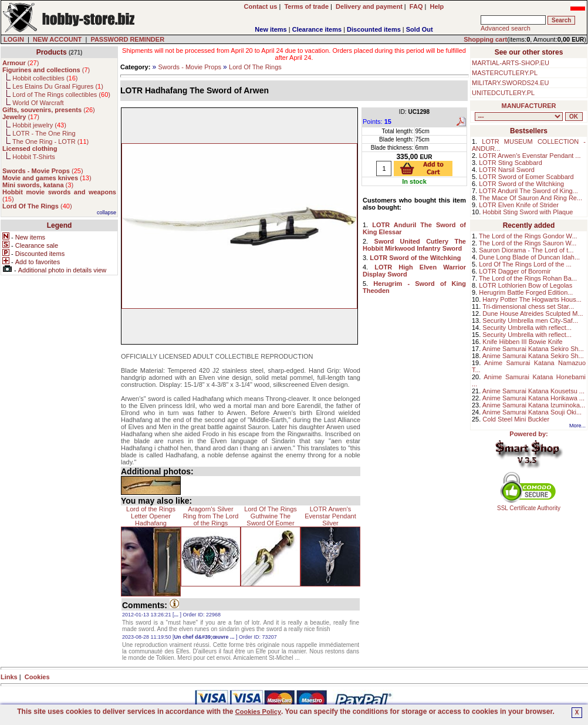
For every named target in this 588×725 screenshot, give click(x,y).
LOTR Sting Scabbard (511, 163)
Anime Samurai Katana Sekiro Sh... (533, 349)
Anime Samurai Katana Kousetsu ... (533, 391)
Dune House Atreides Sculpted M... (533, 313)
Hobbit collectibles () (45, 78)
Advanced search (506, 28)
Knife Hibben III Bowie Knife (522, 342)
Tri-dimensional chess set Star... (528, 306)
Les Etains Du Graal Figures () (58, 86)
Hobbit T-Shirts (34, 157)
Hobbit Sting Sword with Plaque (528, 212)
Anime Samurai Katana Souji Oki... (532, 412)
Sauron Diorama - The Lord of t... (526, 250)
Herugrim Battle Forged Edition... (526, 292)
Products (52, 52)
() (21, 63)
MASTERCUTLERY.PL (505, 73)
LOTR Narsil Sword (507, 170)
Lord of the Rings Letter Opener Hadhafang (151, 516)
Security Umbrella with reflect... (527, 328)
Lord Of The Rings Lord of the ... (525, 264)
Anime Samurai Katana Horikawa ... (533, 398)
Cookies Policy (258, 711)
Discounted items (374, 29)
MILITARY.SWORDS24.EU (510, 83)
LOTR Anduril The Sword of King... (528, 191)
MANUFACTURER (529, 106)
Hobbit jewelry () (39, 125)
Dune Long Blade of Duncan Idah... (529, 257)
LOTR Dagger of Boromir (515, 271)
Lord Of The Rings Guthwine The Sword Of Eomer (271, 516)
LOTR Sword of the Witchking (521, 184)
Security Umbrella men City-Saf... (530, 321)
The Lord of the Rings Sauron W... (528, 243)
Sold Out (420, 29)
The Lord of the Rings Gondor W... (528, 236)
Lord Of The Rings (255, 67)
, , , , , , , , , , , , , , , (519, 117)
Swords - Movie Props (190, 67)
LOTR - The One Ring (44, 133)
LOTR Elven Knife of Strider (519, 205)
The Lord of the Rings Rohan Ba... (528, 278)
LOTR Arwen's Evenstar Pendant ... (530, 156)
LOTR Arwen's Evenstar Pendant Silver (330, 516)
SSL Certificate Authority (529, 505)
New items (271, 29)
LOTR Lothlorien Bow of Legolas (526, 285)
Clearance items (317, 29)
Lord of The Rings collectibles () (61, 95)
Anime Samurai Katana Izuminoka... (534, 405)
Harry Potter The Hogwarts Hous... (532, 299)
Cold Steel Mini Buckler (516, 419)
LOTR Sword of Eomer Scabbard (526, 177)
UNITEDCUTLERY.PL (503, 93)
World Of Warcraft (38, 103)
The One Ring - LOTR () (50, 141)
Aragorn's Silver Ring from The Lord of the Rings (211, 516)
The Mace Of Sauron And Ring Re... (530, 198)
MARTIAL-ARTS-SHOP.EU (511, 63)
